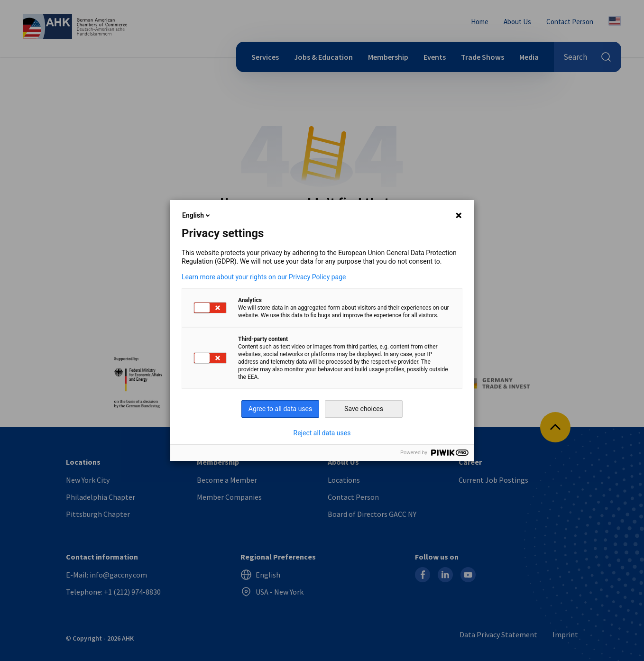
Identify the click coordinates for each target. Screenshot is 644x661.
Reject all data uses (322, 433)
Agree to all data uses (281, 409)
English (197, 215)
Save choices (364, 409)
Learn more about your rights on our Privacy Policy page (264, 277)
